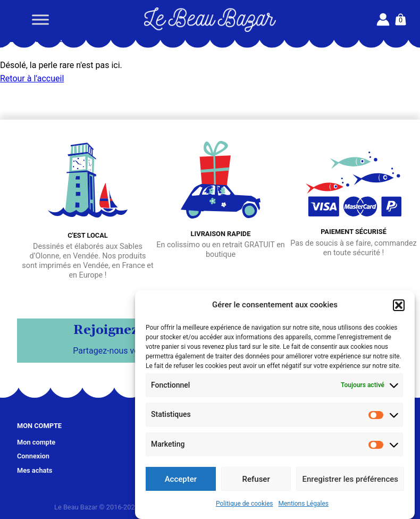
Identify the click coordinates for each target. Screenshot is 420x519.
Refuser (256, 479)
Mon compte (36, 442)
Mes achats (35, 470)
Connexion (33, 456)
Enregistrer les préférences (350, 479)
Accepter (181, 479)
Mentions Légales (303, 504)
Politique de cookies (244, 504)
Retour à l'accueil (32, 78)
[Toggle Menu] (40, 19)
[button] (399, 305)
